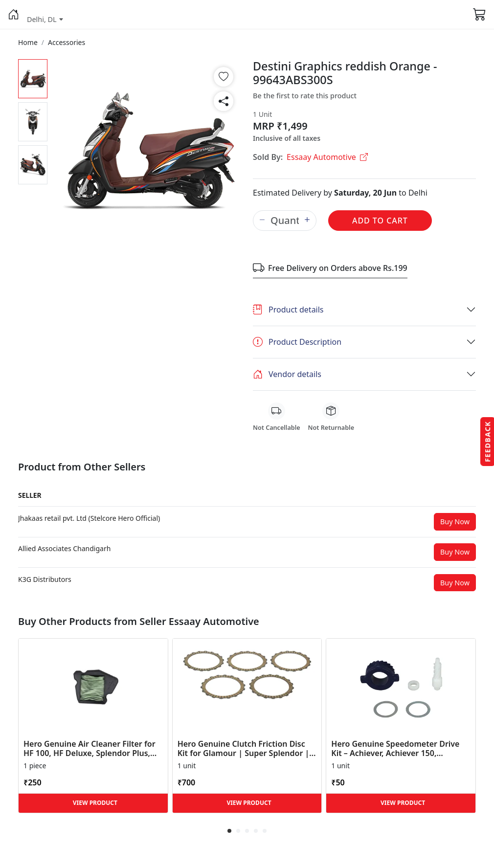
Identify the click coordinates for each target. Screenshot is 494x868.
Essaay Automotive (327, 157)
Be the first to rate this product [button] (305, 96)
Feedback (487, 441)
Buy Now (455, 522)
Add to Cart (380, 221)
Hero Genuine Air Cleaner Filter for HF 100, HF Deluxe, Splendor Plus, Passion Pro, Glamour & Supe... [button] (90, 749)
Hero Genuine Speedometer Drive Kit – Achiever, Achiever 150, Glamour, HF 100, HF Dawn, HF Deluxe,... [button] (395, 749)
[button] (13, 15)
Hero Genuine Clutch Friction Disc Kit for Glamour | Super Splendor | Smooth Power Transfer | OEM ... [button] (244, 749)
